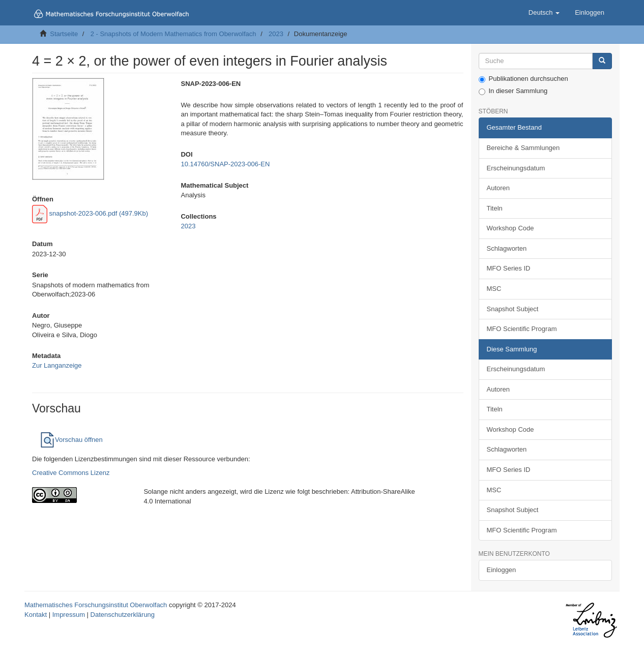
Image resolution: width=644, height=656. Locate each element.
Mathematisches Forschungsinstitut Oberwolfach (96, 605)
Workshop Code (510, 228)
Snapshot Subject (513, 309)
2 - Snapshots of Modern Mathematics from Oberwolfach (173, 34)
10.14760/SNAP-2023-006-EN (225, 164)
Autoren (499, 188)
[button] (544, 13)
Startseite (64, 34)
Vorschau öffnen (71, 440)
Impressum (69, 615)
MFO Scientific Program (522, 329)
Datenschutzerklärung (123, 615)
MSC (494, 289)
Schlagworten (507, 248)
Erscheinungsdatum (516, 168)
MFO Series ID (509, 268)
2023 (276, 34)
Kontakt (36, 615)
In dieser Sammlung (513, 91)
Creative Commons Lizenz (71, 473)
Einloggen (502, 570)
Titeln (495, 208)
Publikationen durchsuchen (523, 79)
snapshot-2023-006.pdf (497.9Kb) (90, 213)
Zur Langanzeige (57, 365)
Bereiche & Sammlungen (523, 148)
